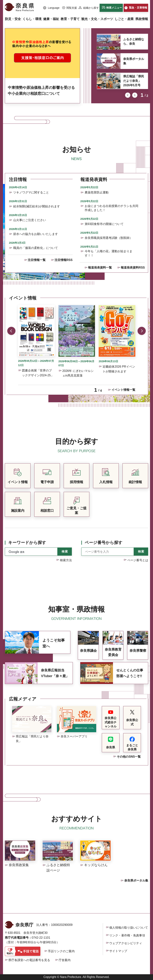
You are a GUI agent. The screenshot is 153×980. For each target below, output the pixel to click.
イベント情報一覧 (123, 390)
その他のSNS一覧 (129, 757)
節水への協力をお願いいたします (36, 234)
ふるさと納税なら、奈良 (134, 41)
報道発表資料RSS (133, 268)
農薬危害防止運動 (97, 192)
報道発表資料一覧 (100, 268)
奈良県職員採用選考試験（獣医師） (109, 238)
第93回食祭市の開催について (104, 224)
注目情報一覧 (37, 260)
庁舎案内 (65, 960)
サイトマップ (118, 951)
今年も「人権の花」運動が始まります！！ (109, 253)
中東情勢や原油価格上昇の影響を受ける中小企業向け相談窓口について (41, 91)
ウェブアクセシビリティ (126, 943)
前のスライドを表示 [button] (128, 95)
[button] (51, 8)
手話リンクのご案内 (61, 951)
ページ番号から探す (104, 543)
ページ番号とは (138, 560)
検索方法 (66, 560)
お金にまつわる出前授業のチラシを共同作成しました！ (111, 208)
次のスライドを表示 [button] (135, 95)
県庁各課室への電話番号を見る (29, 960)
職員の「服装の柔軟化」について (36, 248)
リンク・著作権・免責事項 (127, 935)
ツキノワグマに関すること (31, 192)
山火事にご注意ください (30, 220)
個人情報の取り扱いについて (129, 928)
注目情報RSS (64, 260)
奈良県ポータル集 (134, 61)
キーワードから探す (27, 543)
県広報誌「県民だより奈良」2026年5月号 (134, 81)
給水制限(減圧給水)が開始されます (37, 206)
